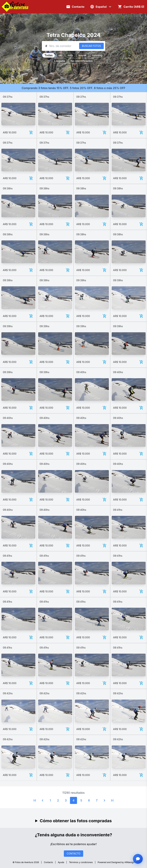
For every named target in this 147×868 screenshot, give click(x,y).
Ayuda (61, 862)
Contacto (48, 862)
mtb (70, 55)
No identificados (82, 61)
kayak (83, 55)
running (97, 55)
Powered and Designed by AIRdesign (116, 862)
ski (60, 55)
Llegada (60, 61)
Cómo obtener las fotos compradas (76, 821)
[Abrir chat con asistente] (138, 859)
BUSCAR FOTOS (91, 46)
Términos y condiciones (81, 862)
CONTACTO (73, 853)
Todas (49, 55)
